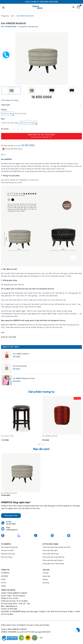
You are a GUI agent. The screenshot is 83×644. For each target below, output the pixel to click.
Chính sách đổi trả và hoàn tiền (54, 557)
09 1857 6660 (28, 146)
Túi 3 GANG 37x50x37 (21, 354)
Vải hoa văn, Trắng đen (29, 123)
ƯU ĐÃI (3, 580)
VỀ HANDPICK (5, 573)
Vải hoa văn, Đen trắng (10, 123)
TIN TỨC (4, 583)
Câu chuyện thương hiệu (9, 547)
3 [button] (44, 444)
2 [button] (41, 444)
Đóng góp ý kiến (11, 516)
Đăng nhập (46, 576)
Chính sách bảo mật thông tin (53, 561)
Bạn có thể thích (11, 347)
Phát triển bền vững (8, 554)
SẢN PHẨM (4, 576)
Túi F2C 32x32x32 (20, 366)
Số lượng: (5, 129)
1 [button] (39, 444)
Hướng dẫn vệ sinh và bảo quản (53, 564)
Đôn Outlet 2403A (7, 436)
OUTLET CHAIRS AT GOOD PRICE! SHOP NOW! (41, 2)
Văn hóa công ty (7, 557)
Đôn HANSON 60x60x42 (9, 493)
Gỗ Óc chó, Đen (8, 114)
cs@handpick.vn (12, 530)
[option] (41, 2)
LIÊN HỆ (4, 586)
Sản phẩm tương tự (41, 392)
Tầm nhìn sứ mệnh (7, 551)
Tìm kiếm (46, 573)
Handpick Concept (26, 625)
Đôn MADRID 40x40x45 (50, 436)
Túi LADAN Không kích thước (24, 379)
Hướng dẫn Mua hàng (12, 149)
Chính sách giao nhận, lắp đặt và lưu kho (57, 547)
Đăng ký (45, 580)
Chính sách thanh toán (51, 554)
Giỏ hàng (46, 583)
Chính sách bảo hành (50, 551)
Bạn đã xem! (42, 449)
